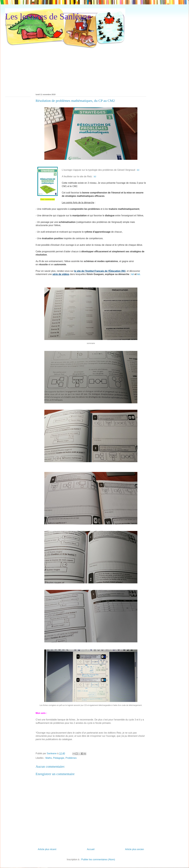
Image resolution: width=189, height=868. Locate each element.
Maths (49, 758)
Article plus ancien (134, 849)
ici (138, 170)
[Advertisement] (42, 69)
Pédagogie (59, 758)
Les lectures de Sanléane (48, 16)
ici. (139, 274)
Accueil (91, 849)
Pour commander (48, 199)
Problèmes (71, 758)
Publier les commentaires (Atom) (98, 859)
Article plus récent (47, 849)
